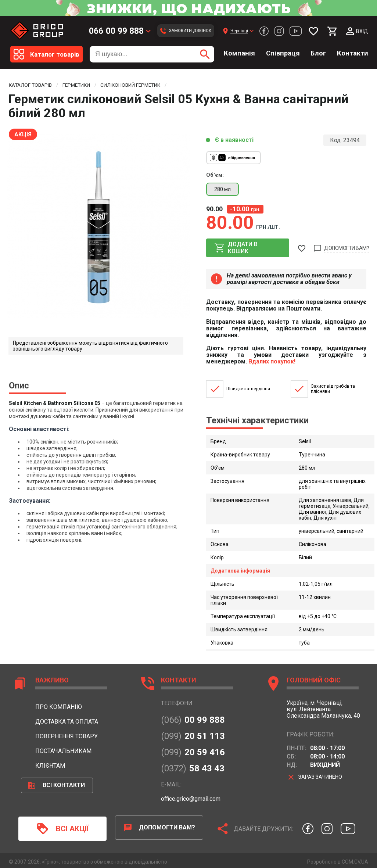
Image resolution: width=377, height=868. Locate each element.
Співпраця (283, 53)
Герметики (80, 85)
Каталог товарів (32, 85)
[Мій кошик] (333, 31)
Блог (318, 53)
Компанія (239, 53)
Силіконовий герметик (137, 85)
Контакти (353, 53)
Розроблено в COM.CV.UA (338, 859)
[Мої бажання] (313, 31)
